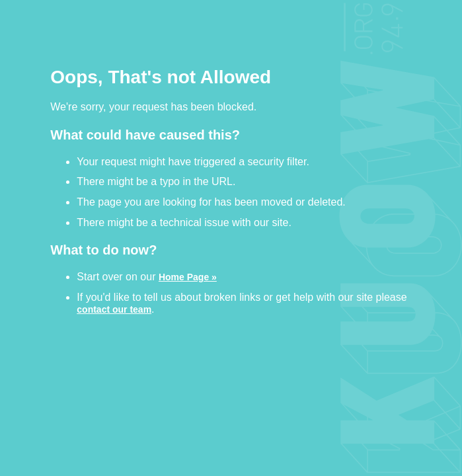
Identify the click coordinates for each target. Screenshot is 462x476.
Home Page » (188, 277)
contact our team (114, 309)
